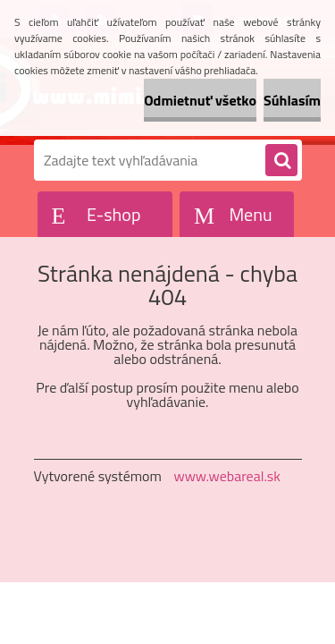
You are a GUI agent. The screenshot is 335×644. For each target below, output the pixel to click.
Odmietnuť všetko (200, 100)
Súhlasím (292, 100)
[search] (281, 161)
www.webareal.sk (227, 476)
